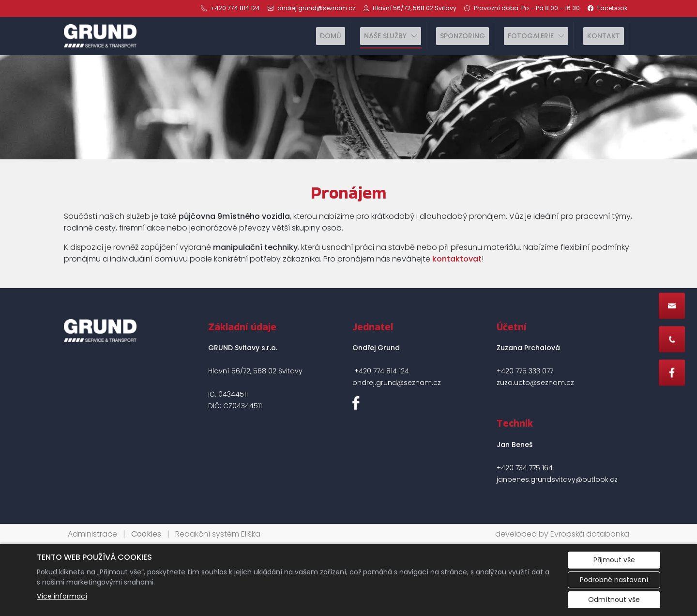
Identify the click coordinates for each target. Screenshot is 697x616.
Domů (331, 36)
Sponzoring (462, 36)
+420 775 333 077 (525, 371)
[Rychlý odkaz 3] (672, 372)
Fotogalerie (531, 36)
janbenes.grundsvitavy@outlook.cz (557, 479)
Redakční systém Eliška (218, 534)
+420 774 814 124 (382, 371)
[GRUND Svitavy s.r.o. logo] (100, 36)
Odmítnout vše (614, 600)
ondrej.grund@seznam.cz (397, 383)
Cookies (146, 534)
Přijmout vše (614, 560)
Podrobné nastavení (614, 580)
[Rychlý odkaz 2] (672, 339)
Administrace (92, 534)
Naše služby (385, 36)
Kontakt (604, 36)
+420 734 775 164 (525, 468)
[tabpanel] (348, 108)
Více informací (62, 596)
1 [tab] (348, 150)
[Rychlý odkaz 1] (672, 306)
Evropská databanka (590, 534)
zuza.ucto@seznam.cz (535, 383)
